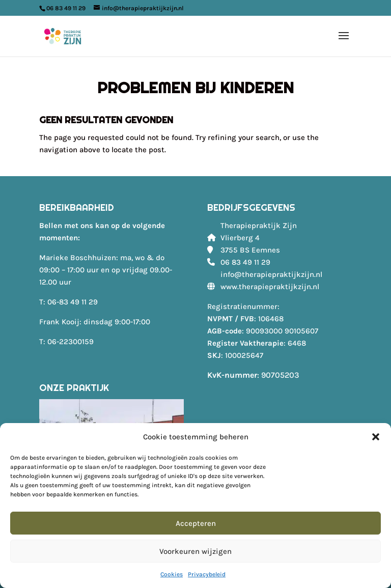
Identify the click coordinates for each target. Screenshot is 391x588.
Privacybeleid (207, 574)
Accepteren (196, 523)
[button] (376, 437)
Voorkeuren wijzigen (195, 551)
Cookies (172, 574)
